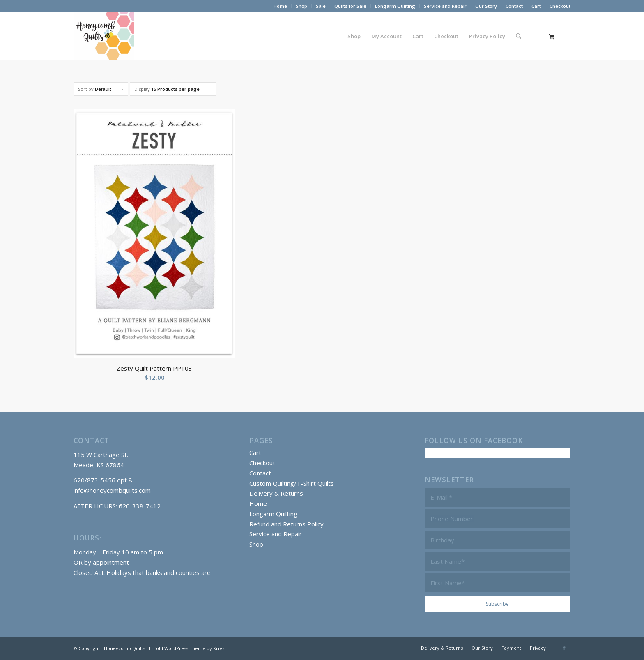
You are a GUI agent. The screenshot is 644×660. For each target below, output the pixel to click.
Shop (301, 6)
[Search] (519, 36)
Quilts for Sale (350, 6)
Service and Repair (445, 6)
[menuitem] (281, 6)
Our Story (486, 6)
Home (280, 6)
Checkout (560, 6)
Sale (321, 6)
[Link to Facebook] (564, 648)
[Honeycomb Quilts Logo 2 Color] (104, 36)
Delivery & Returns (276, 493)
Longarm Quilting (395, 6)
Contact (514, 6)
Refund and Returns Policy (286, 524)
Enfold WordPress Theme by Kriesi (187, 648)
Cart (536, 6)
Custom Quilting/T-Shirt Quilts (292, 483)
